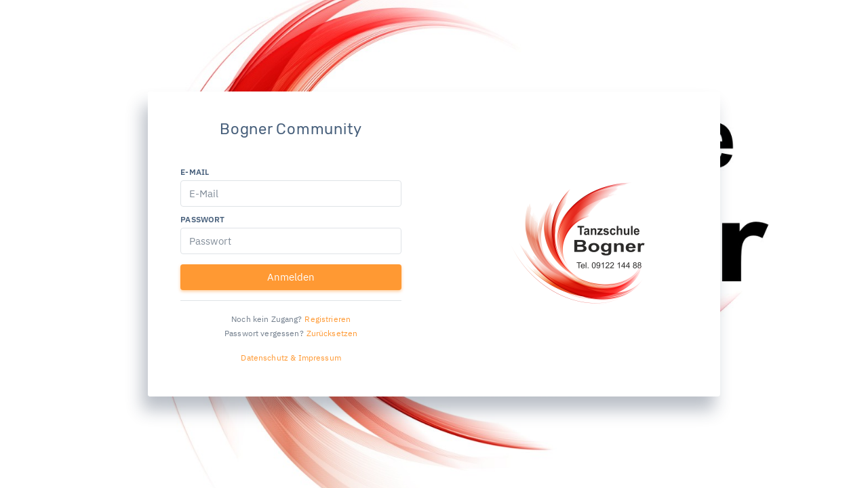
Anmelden (291, 277)
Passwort (202, 219)
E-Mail (195, 172)
